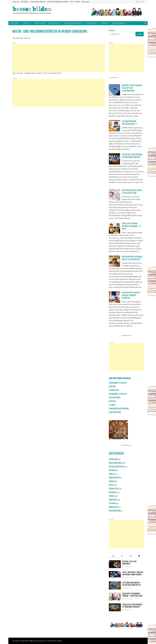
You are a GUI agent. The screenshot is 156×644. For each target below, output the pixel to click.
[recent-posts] (122, 556)
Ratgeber (112, 492)
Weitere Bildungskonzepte (73, 23)
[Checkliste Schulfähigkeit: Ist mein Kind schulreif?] (114, 159)
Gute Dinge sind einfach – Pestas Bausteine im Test (132, 584)
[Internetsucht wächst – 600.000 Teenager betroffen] (114, 297)
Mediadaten (25, 2)
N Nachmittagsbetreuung (119, 408)
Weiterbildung (115, 511)
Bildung (112, 470)
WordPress (52, 641)
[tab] (113, 556)
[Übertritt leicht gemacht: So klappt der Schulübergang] (114, 90)
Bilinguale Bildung (118, 23)
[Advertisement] (59, 58)
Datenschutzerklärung (38, 2)
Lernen (112, 481)
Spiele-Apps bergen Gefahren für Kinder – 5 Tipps (131, 226)
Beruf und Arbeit (116, 463)
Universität (113, 507)
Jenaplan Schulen (54, 23)
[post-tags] (139, 556)
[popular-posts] (113, 556)
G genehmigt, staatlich (118, 394)
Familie (111, 474)
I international (115, 397)
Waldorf (26, 23)
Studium (112, 503)
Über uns (16, 2)
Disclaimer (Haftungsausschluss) (58, 2)
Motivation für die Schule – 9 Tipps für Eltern (133, 192)
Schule (112, 496)
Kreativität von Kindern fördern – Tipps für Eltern (132, 595)
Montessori (14, 23)
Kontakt (77, 2)
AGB (71, 2)
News (111, 485)
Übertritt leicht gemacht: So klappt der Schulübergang (132, 88)
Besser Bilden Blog (116, 466)
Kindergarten (114, 477)
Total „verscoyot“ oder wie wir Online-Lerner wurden (133, 573)
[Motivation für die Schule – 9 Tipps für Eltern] (114, 195)
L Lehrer (112, 405)
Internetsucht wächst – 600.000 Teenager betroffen (132, 295)
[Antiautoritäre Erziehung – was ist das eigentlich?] (114, 261)
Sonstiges (113, 500)
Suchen (112, 30)
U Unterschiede (115, 412)
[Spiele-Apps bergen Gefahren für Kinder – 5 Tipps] (114, 228)
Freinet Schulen (40, 23)
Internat (104, 23)
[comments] (131, 556)
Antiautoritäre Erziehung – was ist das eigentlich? (133, 258)
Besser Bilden (29, 641)
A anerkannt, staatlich (118, 383)
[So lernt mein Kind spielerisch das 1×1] (114, 126)
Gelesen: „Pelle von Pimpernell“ (129, 562)
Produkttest (114, 489)
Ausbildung (113, 459)
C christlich (114, 390)
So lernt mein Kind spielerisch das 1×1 (129, 122)
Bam (61, 641)
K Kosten (112, 401)
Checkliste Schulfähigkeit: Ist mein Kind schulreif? (132, 156)
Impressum (86, 2)
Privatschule (91, 23)
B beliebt (112, 386)
